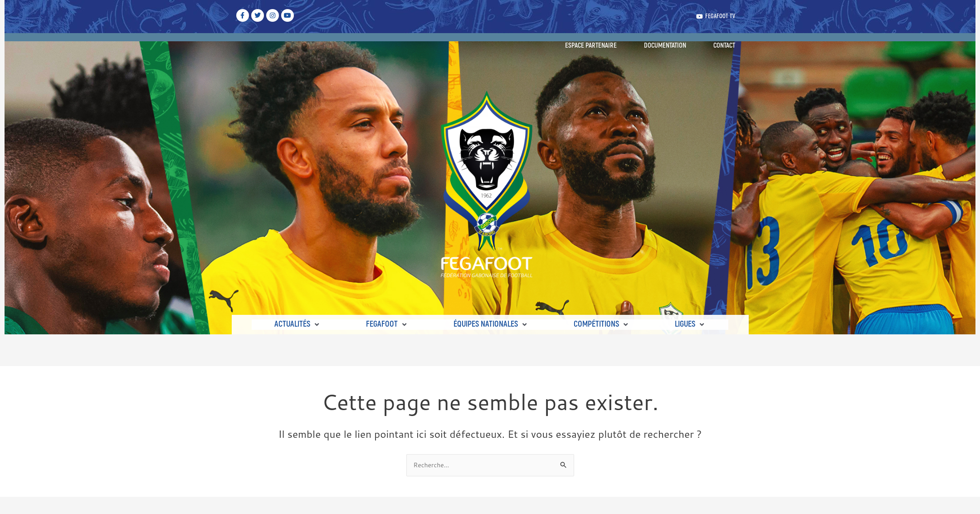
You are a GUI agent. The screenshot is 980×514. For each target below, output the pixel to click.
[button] (297, 325)
